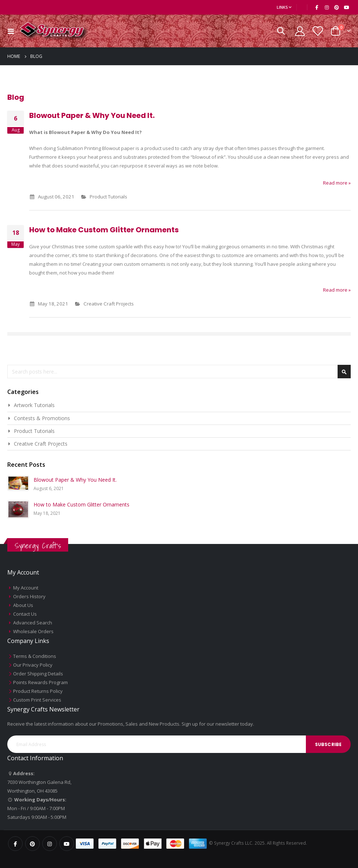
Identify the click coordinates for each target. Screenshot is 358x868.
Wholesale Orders (33, 631)
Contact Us (25, 614)
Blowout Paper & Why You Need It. (92, 115)
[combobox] (179, 372)
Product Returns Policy (38, 691)
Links (282, 7)
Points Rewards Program (40, 682)
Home (14, 56)
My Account (26, 588)
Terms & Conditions (35, 656)
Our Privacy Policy (33, 665)
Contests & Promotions (42, 418)
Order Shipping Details (38, 674)
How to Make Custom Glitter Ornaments (104, 230)
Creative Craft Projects (114, 303)
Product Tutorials (114, 196)
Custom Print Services (37, 700)
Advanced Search (33, 623)
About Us (23, 605)
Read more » (337, 183)
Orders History (29, 596)
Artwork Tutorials (34, 405)
